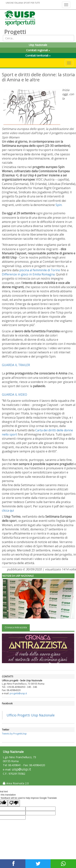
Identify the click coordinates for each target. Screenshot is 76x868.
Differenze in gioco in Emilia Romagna (28, 274)
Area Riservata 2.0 (16, 783)
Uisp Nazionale (38, 45)
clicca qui (8, 510)
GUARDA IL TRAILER (16, 365)
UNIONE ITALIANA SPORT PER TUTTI (23, 3)
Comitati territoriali (38, 55)
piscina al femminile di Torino (39, 270)
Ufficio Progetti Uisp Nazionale (31, 715)
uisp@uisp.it (21, 769)
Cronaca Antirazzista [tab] (16, 627)
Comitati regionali (38, 50)
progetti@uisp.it (18, 693)
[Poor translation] (14, 803)
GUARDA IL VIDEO (14, 395)
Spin (59, 205)
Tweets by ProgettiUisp (14, 734)
